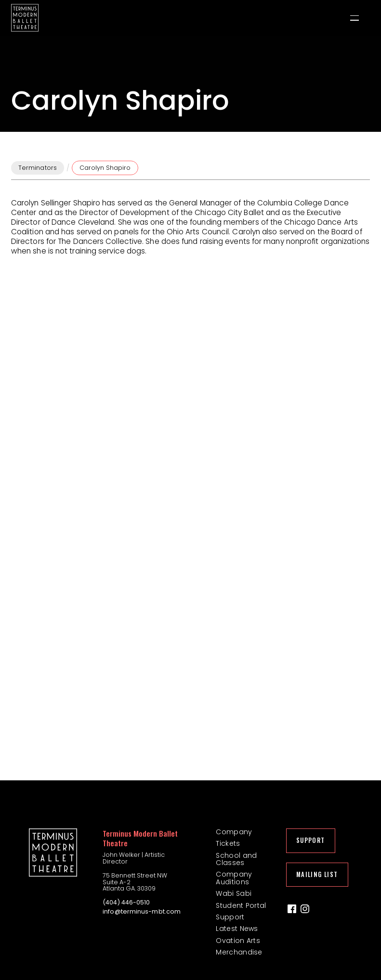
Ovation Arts (238, 941)
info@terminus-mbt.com (142, 912)
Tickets (228, 844)
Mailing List (317, 874)
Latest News (237, 929)
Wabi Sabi (234, 894)
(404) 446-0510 (126, 903)
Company (234, 832)
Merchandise (239, 952)
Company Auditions (234, 878)
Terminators (38, 168)
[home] (25, 18)
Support (230, 917)
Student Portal (241, 906)
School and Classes (236, 859)
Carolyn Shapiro (105, 168)
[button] (355, 18)
